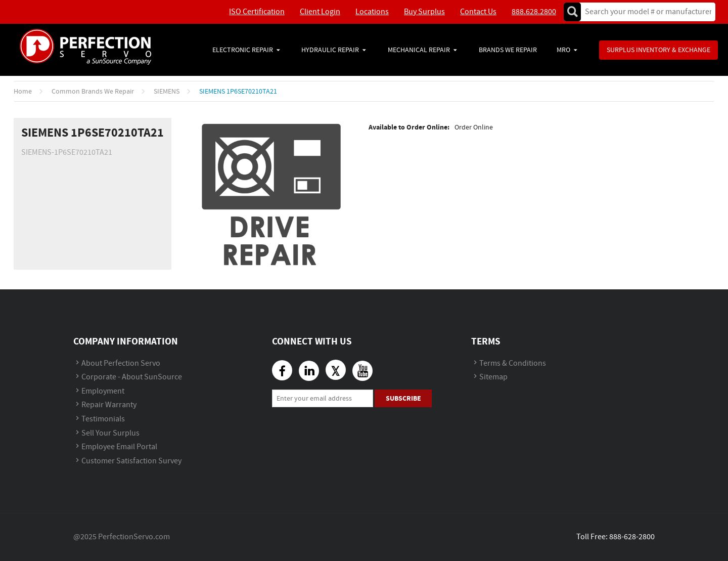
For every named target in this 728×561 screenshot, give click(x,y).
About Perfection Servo (121, 363)
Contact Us (478, 12)
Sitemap (493, 377)
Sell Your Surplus (110, 433)
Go (572, 12)
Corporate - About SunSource (132, 377)
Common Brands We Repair (93, 92)
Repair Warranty (109, 405)
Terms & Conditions (513, 363)
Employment (103, 391)
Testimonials (103, 419)
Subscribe (403, 398)
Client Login (320, 12)
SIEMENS (167, 92)
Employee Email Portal (119, 447)
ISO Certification (257, 12)
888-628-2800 (632, 537)
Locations (372, 12)
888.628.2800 (534, 12)
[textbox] (645, 12)
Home (23, 92)
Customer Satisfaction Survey (131, 461)
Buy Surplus (424, 12)
